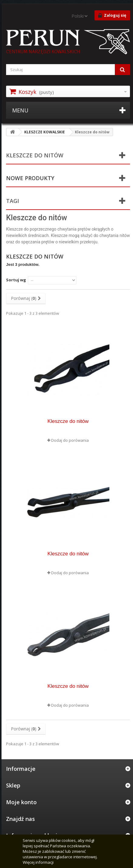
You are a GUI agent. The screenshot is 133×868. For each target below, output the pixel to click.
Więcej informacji (38, 862)
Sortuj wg (16, 280)
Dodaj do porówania (70, 440)
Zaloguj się (112, 15)
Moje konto (21, 802)
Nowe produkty (30, 178)
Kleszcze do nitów (68, 421)
